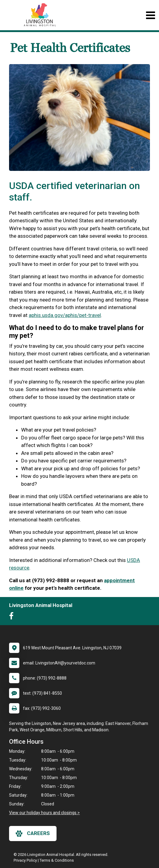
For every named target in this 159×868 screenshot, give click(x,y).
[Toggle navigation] (150, 15)
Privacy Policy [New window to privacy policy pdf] (25, 860)
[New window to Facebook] (13, 617)
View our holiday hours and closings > (44, 813)
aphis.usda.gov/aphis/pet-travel (65, 315)
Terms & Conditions (57, 860)
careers (33, 834)
